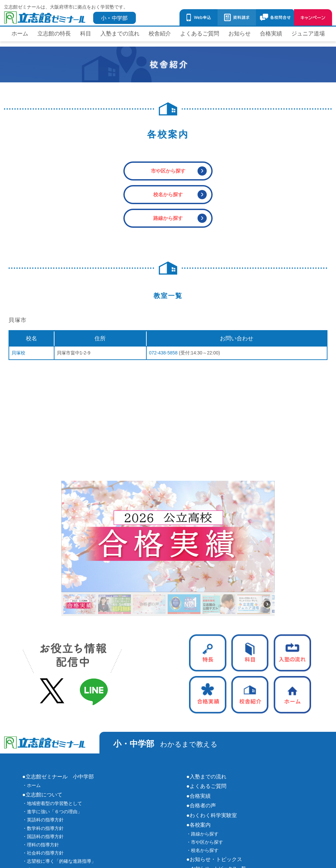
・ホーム (31, 785)
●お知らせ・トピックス (214, 859)
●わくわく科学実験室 (212, 815)
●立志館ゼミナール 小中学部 (58, 776)
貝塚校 (18, 353)
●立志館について (42, 794)
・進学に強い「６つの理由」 (52, 812)
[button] (168, 537)
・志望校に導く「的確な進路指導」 (59, 861)
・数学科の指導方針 (43, 828)
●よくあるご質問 (206, 786)
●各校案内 (199, 825)
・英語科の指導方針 (43, 820)
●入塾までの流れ (206, 776)
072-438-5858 (163, 353)
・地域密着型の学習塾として (52, 803)
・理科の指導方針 (41, 845)
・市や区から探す (205, 842)
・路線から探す (202, 834)
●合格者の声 (201, 805)
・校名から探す (202, 850)
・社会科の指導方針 (43, 853)
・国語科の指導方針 (43, 836)
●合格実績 (199, 796)
